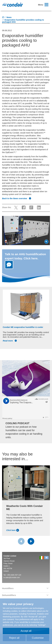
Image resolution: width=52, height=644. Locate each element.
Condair (12, 5)
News (9, 17)
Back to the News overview (17, 198)
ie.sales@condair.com (12, 577)
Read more (10, 341)
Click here (13, 530)
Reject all (14, 638)
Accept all (26, 631)
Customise (38, 638)
